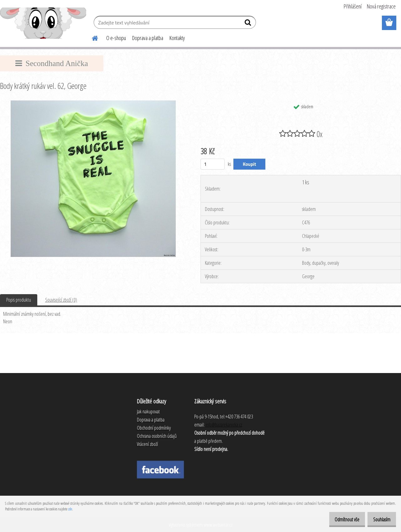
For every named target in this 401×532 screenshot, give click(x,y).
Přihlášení (353, 6)
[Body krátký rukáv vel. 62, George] (93, 103)
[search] (249, 24)
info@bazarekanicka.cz (224, 425)
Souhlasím (380, 519)
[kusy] (213, 164)
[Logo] (43, 23)
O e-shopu (116, 38)
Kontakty (177, 38)
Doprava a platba (148, 38)
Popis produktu (19, 300)
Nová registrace (381, 6)
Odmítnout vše (340, 519)
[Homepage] (91, 37)
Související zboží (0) (61, 300)
